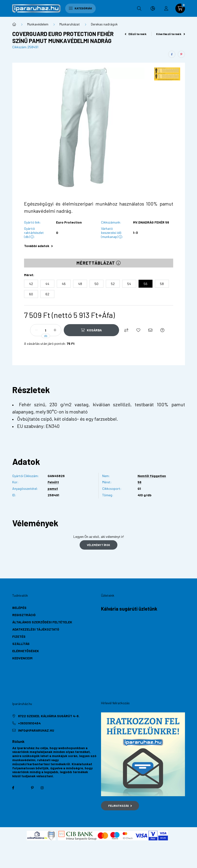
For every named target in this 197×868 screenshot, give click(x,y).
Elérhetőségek (26, 651)
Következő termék (171, 34)
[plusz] (55, 330)
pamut (53, 489)
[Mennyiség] (46, 330)
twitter (23, 788)
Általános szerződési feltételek (42, 622)
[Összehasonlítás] (126, 330)
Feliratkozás (120, 806)
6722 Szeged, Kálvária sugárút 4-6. (49, 716)
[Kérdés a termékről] (162, 330)
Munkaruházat (70, 24)
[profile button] (166, 8)
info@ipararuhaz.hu (36, 730)
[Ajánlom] (150, 330)
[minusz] (36, 330)
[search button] (139, 8)
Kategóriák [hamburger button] (80, 8)
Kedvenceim (22, 658)
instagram (42, 788)
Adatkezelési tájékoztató (36, 629)
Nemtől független (152, 476)
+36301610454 (29, 723)
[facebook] (172, 54)
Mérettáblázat (99, 263)
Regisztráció (24, 615)
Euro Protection (69, 222)
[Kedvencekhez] (138, 330)
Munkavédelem (38, 24)
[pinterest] (181, 54)
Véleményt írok (98, 545)
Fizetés (19, 636)
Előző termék (136, 34)
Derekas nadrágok (104, 24)
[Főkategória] (14, 24)
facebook (13, 788)
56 (140, 482)
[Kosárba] (91, 330)
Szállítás (21, 644)
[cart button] (180, 8)
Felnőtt (53, 482)
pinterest (32, 788)
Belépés (19, 608)
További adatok (38, 246)
